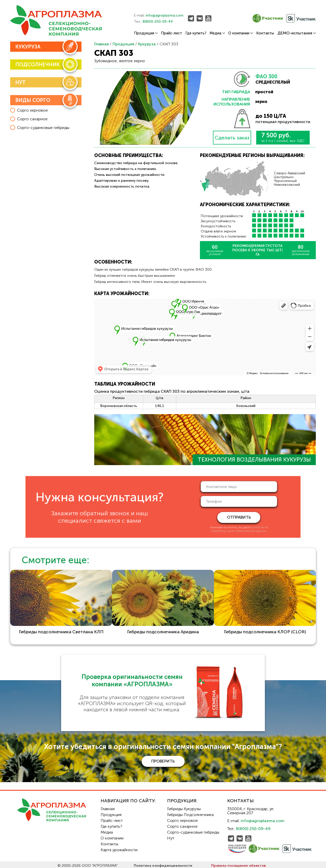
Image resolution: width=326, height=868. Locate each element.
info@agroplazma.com (165, 15)
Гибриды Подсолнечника (190, 813)
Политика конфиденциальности (163, 864)
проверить (163, 759)
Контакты (265, 33)
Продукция (146, 33)
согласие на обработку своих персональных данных (240, 529)
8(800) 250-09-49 (158, 22)
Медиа (217, 33)
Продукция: (182, 799)
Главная (101, 44)
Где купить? (196, 33)
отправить (239, 517)
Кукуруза (147, 44)
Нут (171, 836)
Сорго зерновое (182, 818)
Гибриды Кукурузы (184, 807)
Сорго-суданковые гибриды (193, 830)
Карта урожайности (119, 848)
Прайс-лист (172, 33)
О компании (241, 33)
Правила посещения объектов (239, 864)
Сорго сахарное (182, 824)
